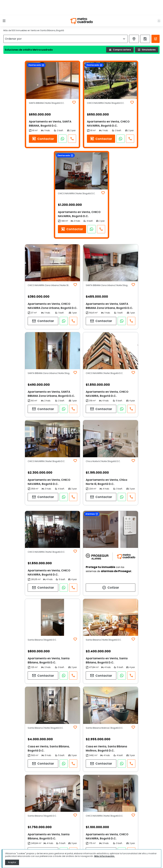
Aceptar (12, 862)
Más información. (105, 856)
